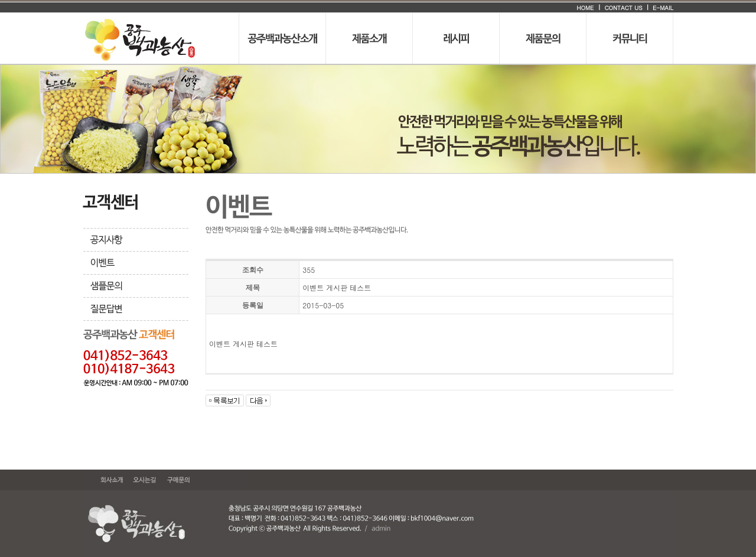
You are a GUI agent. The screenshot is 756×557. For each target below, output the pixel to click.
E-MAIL (662, 8)
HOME (585, 8)
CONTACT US (623, 8)
